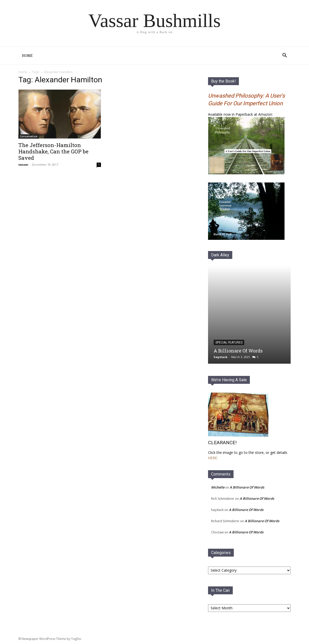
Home (27, 56)
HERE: (213, 458)
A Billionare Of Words (238, 351)
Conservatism (29, 136)
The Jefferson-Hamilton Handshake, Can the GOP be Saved (53, 151)
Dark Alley (220, 255)
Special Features (229, 343)
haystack (221, 357)
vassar (23, 165)
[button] (285, 56)
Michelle (218, 487)
